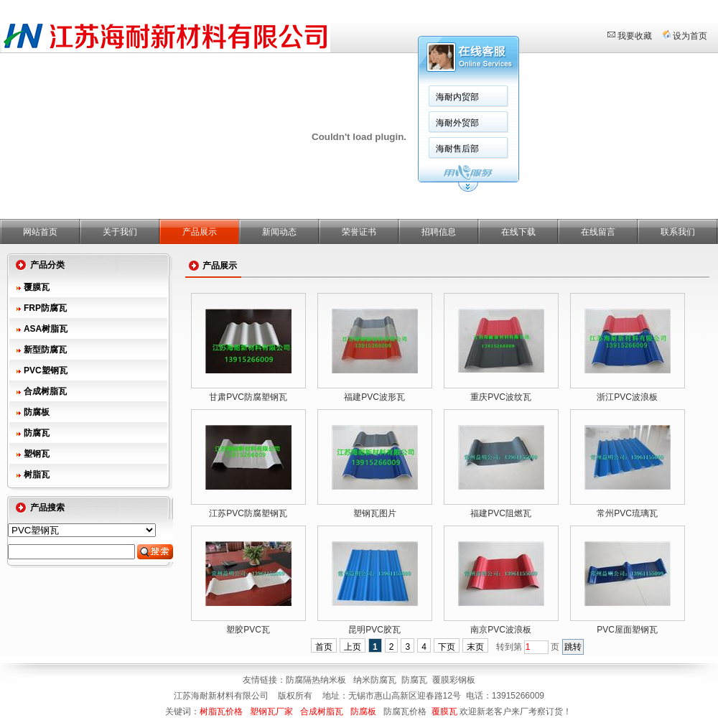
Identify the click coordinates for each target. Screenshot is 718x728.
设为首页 (690, 36)
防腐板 (37, 412)
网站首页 (40, 232)
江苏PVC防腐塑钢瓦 (248, 513)
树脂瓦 (37, 475)
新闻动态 (279, 232)
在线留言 (598, 232)
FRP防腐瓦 (45, 308)
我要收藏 (635, 36)
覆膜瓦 (37, 287)
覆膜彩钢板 (454, 680)
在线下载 (518, 232)
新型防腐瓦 (45, 350)
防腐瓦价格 (405, 711)
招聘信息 (439, 232)
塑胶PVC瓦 (248, 630)
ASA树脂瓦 (46, 329)
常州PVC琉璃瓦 (627, 513)
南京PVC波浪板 (501, 630)
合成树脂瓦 (45, 391)
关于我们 (120, 232)
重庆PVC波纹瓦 (501, 397)
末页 (475, 647)
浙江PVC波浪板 (627, 397)
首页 (324, 647)
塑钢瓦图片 (375, 513)
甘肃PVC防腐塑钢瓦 (248, 397)
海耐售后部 (457, 149)
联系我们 (678, 232)
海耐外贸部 (457, 123)
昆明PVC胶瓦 (374, 630)
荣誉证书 (359, 232)
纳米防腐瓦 (375, 680)
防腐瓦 (37, 433)
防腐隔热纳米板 (317, 680)
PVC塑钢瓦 (46, 370)
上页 (353, 647)
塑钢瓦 (37, 454)
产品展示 (200, 232)
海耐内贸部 (457, 97)
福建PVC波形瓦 (374, 397)
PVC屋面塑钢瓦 (627, 630)
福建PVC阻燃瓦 (501, 513)
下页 (447, 647)
